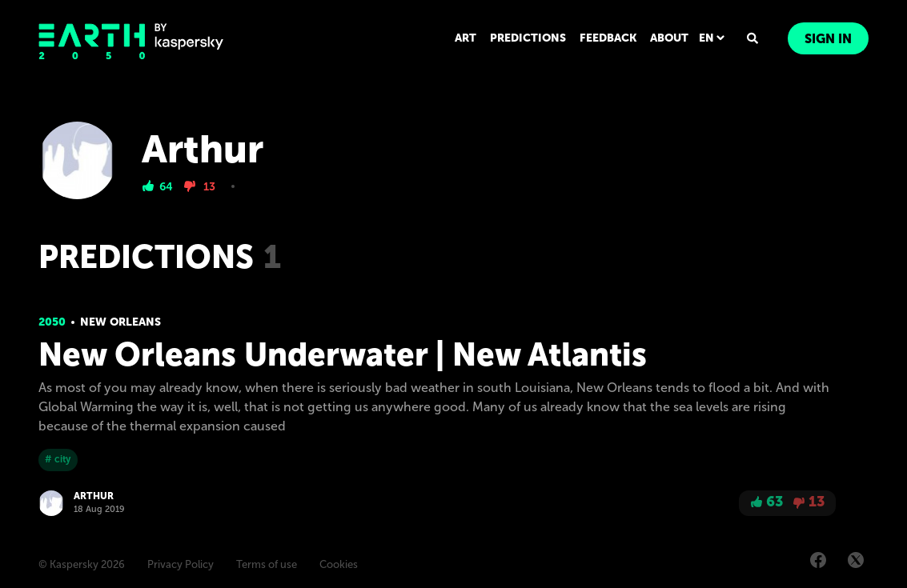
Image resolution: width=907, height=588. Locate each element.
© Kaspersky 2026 (82, 564)
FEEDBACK (608, 38)
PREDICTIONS (528, 38)
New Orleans (120, 322)
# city (58, 459)
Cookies (339, 564)
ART (466, 38)
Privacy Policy (181, 564)
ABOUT (669, 38)
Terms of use (267, 564)
